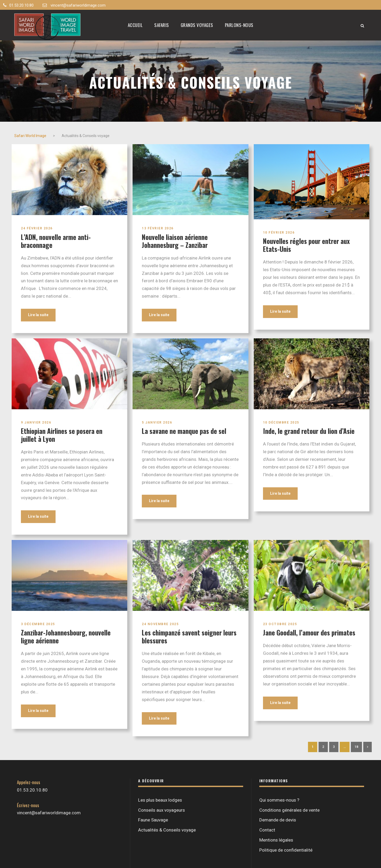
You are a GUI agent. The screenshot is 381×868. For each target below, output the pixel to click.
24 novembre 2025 (160, 624)
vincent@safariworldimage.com (78, 5)
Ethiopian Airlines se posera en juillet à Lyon (62, 435)
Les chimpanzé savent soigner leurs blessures (189, 636)
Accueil (135, 25)
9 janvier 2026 (36, 422)
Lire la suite (38, 315)
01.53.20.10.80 (21, 5)
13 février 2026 (158, 228)
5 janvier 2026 (157, 422)
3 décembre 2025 (38, 624)
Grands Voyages (197, 25)
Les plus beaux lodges (160, 800)
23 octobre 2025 (280, 624)
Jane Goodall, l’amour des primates (309, 632)
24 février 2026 (37, 228)
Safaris (162, 25)
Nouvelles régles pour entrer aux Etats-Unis (306, 245)
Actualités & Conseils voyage (167, 830)
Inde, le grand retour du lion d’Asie (309, 431)
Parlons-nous (239, 25)
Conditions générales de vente (289, 810)
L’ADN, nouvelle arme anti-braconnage (56, 241)
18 (356, 747)
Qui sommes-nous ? (279, 800)
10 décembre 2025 (281, 422)
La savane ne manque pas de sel (184, 431)
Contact (267, 830)
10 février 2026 (279, 233)
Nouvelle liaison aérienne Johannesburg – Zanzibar (175, 241)
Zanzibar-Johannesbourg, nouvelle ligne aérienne (66, 636)
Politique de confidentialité (286, 850)
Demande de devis (278, 820)
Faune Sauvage (153, 820)
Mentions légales (276, 840)
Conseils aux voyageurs (162, 810)
